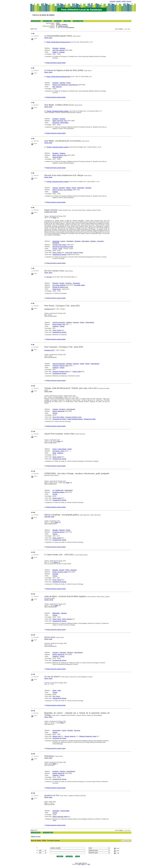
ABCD (83, 864)
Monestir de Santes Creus (60, 287)
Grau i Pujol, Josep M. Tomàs (74, 253)
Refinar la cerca (63, 26)
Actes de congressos (59, 322)
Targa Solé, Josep (49, 517)
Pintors (67, 570)
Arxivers (63, 241)
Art (53, 490)
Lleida (54, 453)
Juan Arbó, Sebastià (58, 50)
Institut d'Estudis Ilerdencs (75, 419)
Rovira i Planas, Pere (59, 324)
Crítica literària (90, 322)
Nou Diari (49, 277)
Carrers (64, 730)
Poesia (68, 83)
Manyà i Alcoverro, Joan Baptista (62, 190)
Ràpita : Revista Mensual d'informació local (58, 42)
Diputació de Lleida (90, 419)
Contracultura (69, 490)
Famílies (62, 283)
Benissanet (56, 123)
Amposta (62, 52)
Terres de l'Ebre (57, 157)
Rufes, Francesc (67, 619)
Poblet (60, 249)
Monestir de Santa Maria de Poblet (63, 247)
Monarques (56, 243)
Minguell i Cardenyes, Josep (88, 736)
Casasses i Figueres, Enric (60, 366)
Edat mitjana (85, 241)
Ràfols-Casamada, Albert (60, 817)
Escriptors (55, 48)
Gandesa (55, 192)
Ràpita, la (55, 52)
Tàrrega (55, 249)
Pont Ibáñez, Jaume (58, 451)
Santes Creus (57, 289)
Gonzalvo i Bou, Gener (51, 212)
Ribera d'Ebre (64, 123)
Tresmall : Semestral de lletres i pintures (58, 111)
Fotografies (56, 811)
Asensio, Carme (49, 600)
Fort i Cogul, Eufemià (59, 285)
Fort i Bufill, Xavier (79, 285)
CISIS (79, 864)
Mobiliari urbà (59, 490)
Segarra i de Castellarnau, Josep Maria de (65, 85)
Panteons (93, 241)
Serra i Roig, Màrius (58, 417)
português (113, 1)
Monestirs (78, 241)
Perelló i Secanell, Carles (60, 572)
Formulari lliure (127, 841)
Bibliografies (56, 613)
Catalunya (56, 326)
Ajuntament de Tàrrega (59, 254)
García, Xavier (48, 678)
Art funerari (100, 241)
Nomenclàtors (57, 730)
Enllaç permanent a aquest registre (56, 63)
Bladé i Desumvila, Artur (60, 121)
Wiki (89, 864)
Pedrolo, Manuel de (58, 411)
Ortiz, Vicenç (56, 696)
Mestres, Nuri (56, 736)
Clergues (55, 188)
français (129, 1)
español (119, 1)
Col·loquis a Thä (49, 309)
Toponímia (77, 730)
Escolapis (55, 574)
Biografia (55, 530)
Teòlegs (68, 188)
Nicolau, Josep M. (70, 736)
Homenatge (56, 241)
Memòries (88, 188)
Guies (59, 690)
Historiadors (81, 188)
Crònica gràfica (65, 811)
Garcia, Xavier (48, 38)
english (124, 1)
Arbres (54, 690)
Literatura (62, 48)
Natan (55, 218)
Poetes (74, 188)
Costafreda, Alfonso (58, 492)
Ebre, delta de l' (57, 87)
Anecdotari (63, 652)
